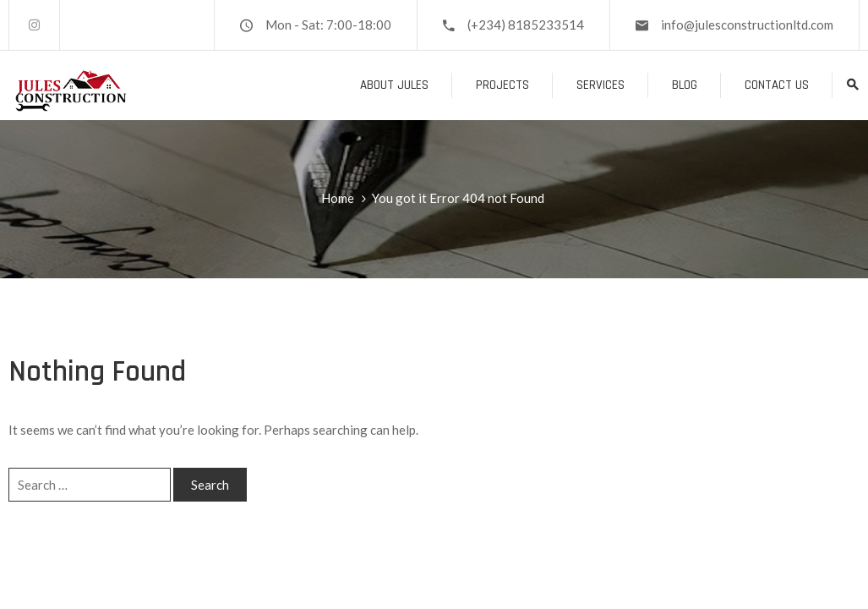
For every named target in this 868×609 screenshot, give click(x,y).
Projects (502, 85)
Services (601, 85)
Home (338, 198)
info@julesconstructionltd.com (747, 25)
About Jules (394, 85)
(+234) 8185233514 (526, 25)
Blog (685, 85)
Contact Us (777, 85)
